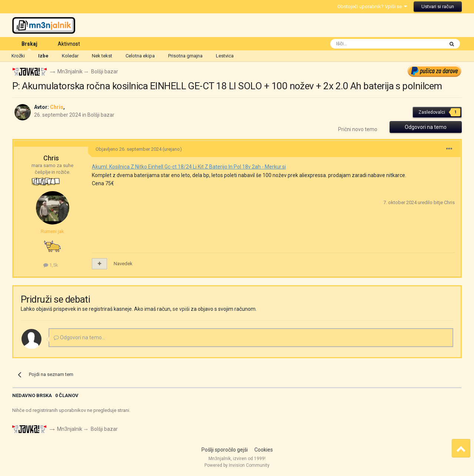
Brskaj (29, 46)
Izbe (43, 56)
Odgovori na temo (426, 127)
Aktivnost (69, 44)
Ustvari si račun (438, 6)
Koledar (70, 56)
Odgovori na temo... (79, 338)
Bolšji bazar (101, 115)
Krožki (18, 56)
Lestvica (225, 56)
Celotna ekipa (140, 56)
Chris (51, 158)
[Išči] (370, 44)
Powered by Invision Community (237, 465)
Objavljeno (128, 149)
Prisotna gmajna (185, 56)
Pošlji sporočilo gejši (225, 450)
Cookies (264, 450)
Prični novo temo (358, 130)
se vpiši (181, 309)
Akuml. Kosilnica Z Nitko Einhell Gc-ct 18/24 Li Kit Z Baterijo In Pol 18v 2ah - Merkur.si (189, 167)
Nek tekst (102, 56)
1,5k (51, 265)
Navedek (123, 264)
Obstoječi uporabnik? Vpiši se (372, 6)
